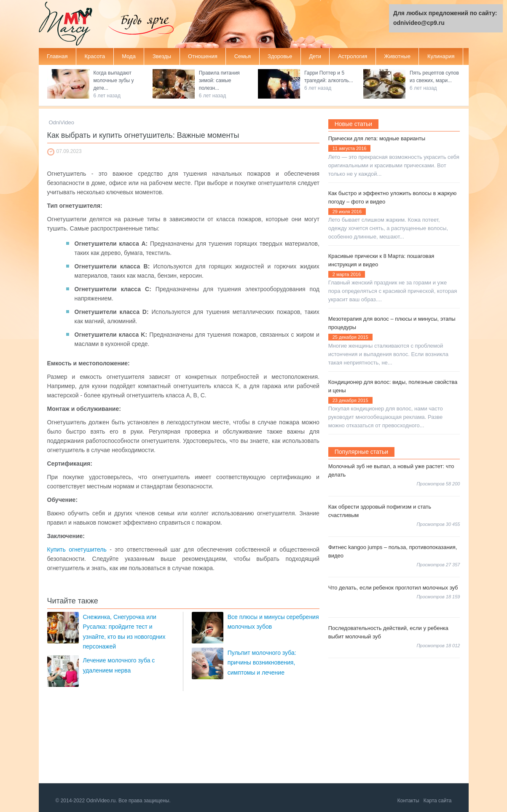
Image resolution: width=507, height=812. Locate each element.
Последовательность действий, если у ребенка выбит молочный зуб (388, 632)
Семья (243, 56)
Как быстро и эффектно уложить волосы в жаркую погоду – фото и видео (393, 197)
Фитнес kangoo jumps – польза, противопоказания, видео (393, 551)
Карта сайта (438, 801)
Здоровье (280, 56)
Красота (95, 56)
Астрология (353, 56)
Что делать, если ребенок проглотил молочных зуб (393, 588)
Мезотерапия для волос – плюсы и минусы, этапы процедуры (392, 323)
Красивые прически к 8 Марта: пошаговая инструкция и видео (381, 260)
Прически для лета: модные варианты (377, 138)
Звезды (162, 56)
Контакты (408, 801)
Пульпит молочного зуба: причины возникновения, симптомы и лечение (262, 663)
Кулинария (441, 56)
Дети (315, 56)
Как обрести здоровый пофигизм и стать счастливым (380, 511)
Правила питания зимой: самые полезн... (219, 80)
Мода (129, 56)
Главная (57, 56)
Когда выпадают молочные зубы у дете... (114, 80)
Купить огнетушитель (77, 549)
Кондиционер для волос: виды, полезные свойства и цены (393, 386)
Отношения (203, 56)
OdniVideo (62, 122)
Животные (397, 56)
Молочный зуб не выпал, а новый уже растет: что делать (391, 470)
